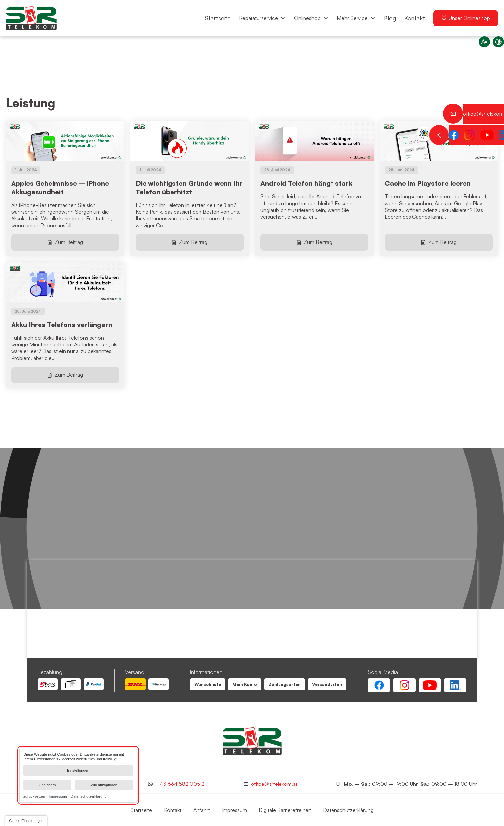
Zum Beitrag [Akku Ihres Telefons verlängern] (69, 375)
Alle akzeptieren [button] (104, 785)
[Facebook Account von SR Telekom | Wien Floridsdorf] (379, 685)
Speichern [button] (47, 785)
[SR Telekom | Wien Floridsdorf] (252, 741)
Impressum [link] (58, 796)
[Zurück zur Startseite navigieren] (31, 18)
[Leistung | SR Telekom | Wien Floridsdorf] (208, 685)
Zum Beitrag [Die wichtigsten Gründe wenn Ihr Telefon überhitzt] (193, 242)
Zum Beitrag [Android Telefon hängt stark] (318, 242)
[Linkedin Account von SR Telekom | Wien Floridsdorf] (455, 685)
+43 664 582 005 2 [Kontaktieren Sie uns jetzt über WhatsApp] (180, 784)
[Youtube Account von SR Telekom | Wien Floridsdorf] (430, 685)
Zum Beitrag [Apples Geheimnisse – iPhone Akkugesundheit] (69, 242)
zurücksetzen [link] (34, 796)
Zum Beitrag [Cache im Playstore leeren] (442, 242)
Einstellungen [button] (78, 770)
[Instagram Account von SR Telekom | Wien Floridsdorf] (404, 685)
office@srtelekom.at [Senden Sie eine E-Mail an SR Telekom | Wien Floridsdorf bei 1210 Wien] (274, 784)
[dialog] (78, 775)
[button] (26, 821)
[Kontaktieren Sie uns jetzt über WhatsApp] (494, 156)
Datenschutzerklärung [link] (89, 796)
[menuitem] (218, 18)
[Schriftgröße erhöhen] (480, 46)
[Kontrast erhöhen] (494, 46)
